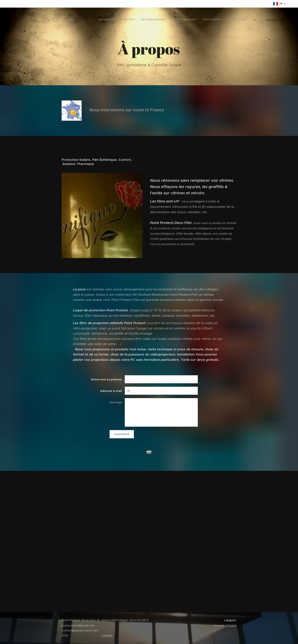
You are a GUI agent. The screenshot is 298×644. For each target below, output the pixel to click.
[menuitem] (207, 20)
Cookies (107, 635)
